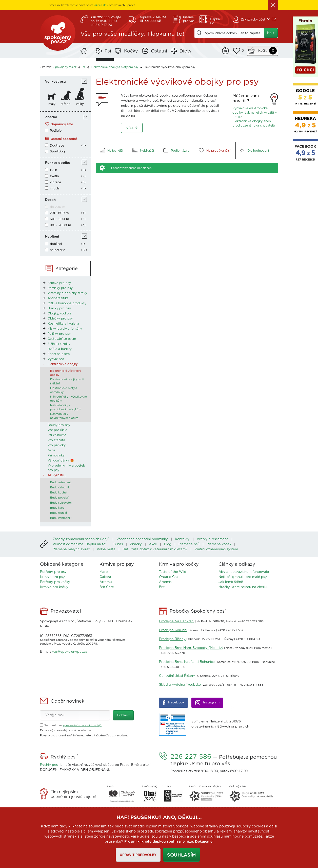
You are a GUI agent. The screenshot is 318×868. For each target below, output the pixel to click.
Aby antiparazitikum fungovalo (244, 572)
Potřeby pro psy (53, 572)
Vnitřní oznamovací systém (216, 549)
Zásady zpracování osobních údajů (81, 539)
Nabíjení (52, 237)
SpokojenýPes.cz (58, 33)
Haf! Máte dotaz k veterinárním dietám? (155, 549)
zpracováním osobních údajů (82, 725)
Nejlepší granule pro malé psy (243, 577)
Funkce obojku (58, 163)
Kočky (131, 51)
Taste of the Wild (173, 572)
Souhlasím (182, 855)
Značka (51, 117)
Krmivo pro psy (52, 577)
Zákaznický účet (253, 20)
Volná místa (106, 549)
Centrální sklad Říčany (177, 676)
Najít (271, 33)
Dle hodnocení (258, 151)
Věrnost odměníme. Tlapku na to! (79, 544)
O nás (118, 544)
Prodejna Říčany (172, 639)
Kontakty (182, 539)
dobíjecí (56, 244)
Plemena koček (219, 544)
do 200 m (57, 207)
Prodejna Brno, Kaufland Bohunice (187, 662)
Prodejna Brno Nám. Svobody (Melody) (191, 648)
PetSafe (56, 131)
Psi (108, 51)
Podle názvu (180, 151)
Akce (153, 544)
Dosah (50, 200)
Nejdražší (147, 151)
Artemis (106, 582)
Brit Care (107, 587)
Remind (225, 50)
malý (52, 104)
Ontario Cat (168, 577)
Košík (262, 51)
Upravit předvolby (138, 855)
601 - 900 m (59, 219)
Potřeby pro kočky (55, 582)
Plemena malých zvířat (71, 549)
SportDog (57, 151)
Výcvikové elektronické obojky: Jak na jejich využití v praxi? (255, 113)
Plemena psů (189, 544)
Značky (136, 544)
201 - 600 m (59, 213)
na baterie (57, 250)
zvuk (53, 170)
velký (80, 104)
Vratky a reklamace (213, 539)
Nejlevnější (115, 151)
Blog (168, 544)
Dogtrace (57, 146)
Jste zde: (46, 67)
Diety (186, 51)
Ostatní (159, 51)
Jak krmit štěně (231, 582)
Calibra (105, 577)
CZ (274, 19)
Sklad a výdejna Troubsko (180, 685)
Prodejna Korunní (173, 630)
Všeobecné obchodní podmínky (142, 539)
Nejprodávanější (218, 151)
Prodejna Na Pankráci (177, 621)
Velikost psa (55, 82)
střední (66, 104)
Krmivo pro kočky (54, 587)
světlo (54, 176)
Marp (104, 572)
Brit (162, 587)
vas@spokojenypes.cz (70, 652)
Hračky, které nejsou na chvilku (243, 587)
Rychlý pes (49, 765)
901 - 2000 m (60, 225)
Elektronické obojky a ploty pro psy (115, 67)
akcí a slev (101, 5)
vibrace (55, 182)
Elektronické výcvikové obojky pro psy (169, 67)
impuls (55, 188)
